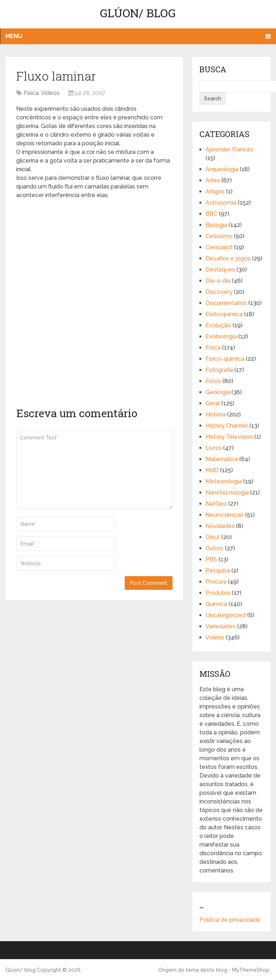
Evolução (218, 325)
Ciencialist (219, 247)
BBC (211, 214)
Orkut (213, 537)
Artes (213, 180)
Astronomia (221, 203)
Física (31, 93)
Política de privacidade (230, 920)
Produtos (218, 593)
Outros (215, 548)
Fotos (213, 381)
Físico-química (225, 359)
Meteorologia (224, 481)
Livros (214, 448)
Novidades (220, 526)
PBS (211, 559)
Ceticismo (219, 236)
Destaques (220, 270)
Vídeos (50, 93)
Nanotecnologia (227, 493)
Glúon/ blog (138, 13)
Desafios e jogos (228, 258)
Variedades (221, 626)
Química (216, 604)
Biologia (216, 225)
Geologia (218, 392)
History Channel (227, 426)
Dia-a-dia (218, 281)
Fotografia (219, 370)
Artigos (215, 192)
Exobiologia (221, 336)
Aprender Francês (229, 149)
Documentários (226, 303)
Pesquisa (218, 571)
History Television (229, 437)
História (216, 414)
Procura (216, 582)
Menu (14, 36)
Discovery (219, 292)
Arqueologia (222, 169)
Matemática (222, 459)
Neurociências (225, 515)
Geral (213, 403)
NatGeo (216, 504)
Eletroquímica (224, 314)
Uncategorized (226, 615)
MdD (212, 470)
